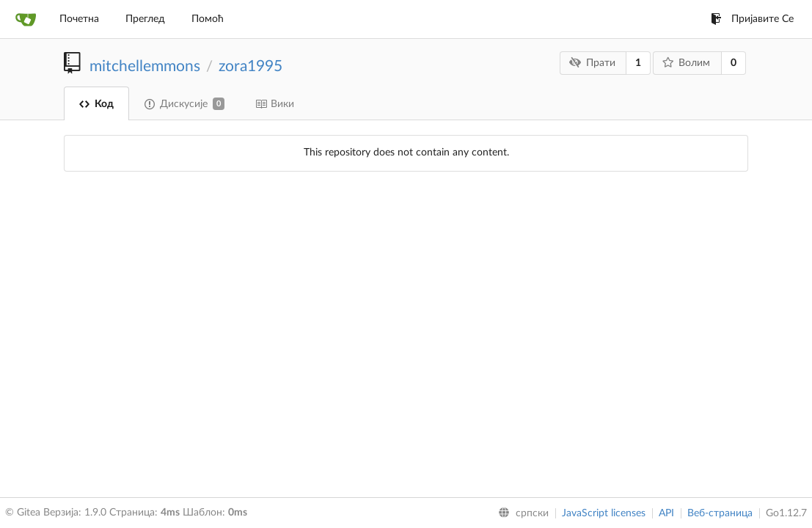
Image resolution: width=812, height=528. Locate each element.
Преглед (145, 19)
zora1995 (250, 66)
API (666, 513)
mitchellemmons (145, 66)
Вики (275, 104)
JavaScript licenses (604, 513)
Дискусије (184, 104)
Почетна (79, 19)
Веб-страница (720, 513)
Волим (687, 63)
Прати (592, 63)
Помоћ (208, 19)
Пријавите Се (752, 19)
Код (96, 104)
